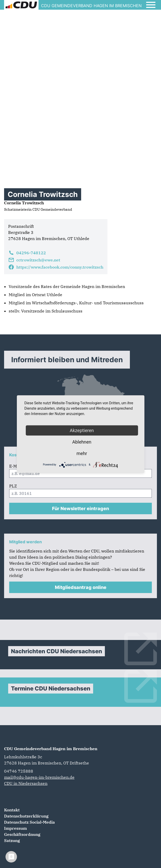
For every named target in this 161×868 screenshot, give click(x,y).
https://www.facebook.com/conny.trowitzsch (56, 267)
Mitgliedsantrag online (81, 587)
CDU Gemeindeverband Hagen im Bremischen (51, 749)
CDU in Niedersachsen (26, 783)
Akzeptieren (82, 430)
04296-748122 (27, 253)
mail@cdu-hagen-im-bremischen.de (39, 777)
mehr (82, 453)
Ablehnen (82, 442)
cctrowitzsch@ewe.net (34, 260)
